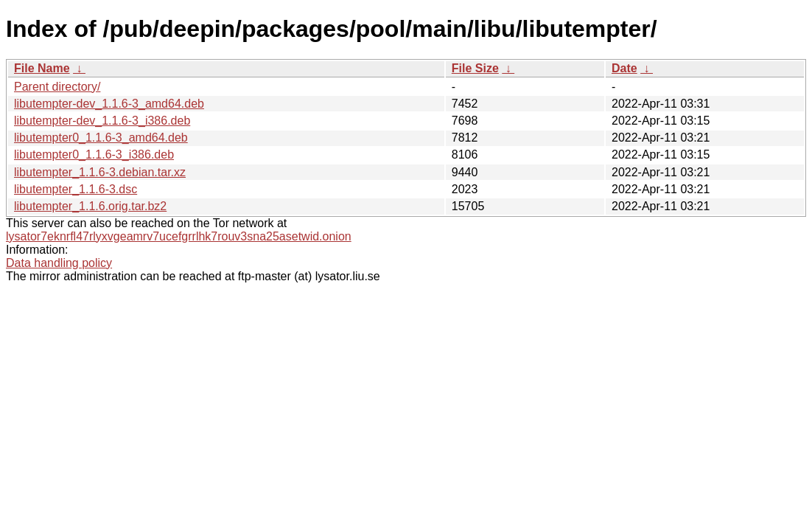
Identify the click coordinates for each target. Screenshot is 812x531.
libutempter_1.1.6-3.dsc (76, 189)
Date (624, 68)
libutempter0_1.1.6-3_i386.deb (94, 155)
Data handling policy (59, 263)
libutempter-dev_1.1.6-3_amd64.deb (109, 104)
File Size (475, 68)
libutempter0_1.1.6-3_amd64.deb (101, 138)
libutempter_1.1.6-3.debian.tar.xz (100, 172)
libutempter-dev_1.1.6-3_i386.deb (102, 121)
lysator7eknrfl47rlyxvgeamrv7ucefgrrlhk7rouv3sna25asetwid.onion (179, 236)
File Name (42, 68)
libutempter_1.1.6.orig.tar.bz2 (90, 206)
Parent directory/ (57, 87)
